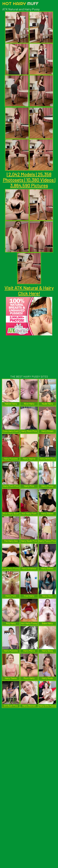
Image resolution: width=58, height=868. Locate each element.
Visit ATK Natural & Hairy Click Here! (29, 291)
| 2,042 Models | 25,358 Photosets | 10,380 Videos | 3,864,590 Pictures (29, 180)
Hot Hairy (20, 3)
